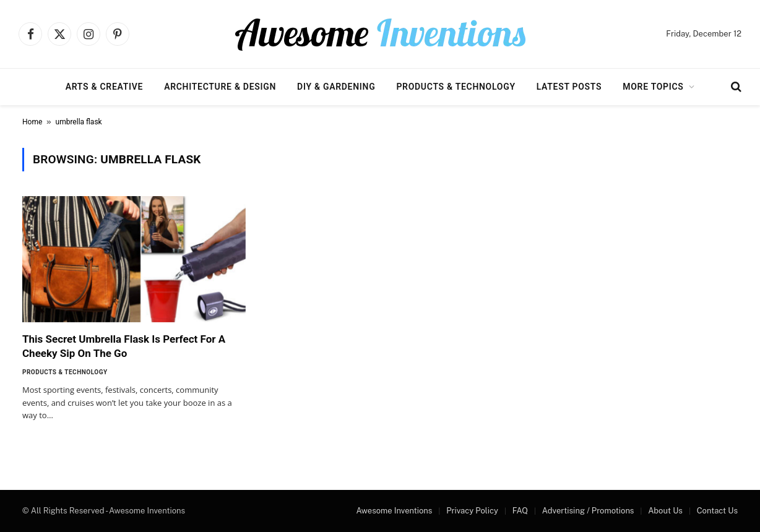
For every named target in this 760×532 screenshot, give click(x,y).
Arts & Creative (104, 87)
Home (32, 122)
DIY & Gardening (336, 87)
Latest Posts (569, 87)
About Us (665, 511)
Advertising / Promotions (588, 511)
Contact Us (717, 511)
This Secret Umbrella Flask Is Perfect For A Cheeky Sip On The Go (124, 346)
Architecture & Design (220, 87)
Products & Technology (456, 87)
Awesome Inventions (394, 511)
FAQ (520, 511)
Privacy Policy (472, 511)
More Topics (653, 87)
